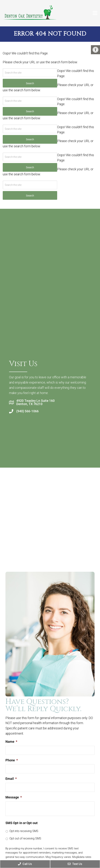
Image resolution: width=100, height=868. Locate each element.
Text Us (75, 864)
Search (30, 196)
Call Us (25, 864)
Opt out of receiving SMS (25, 838)
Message (14, 797)
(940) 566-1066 (27, 411)
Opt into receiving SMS (24, 831)
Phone (12, 760)
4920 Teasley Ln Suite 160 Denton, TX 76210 (35, 402)
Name (11, 742)
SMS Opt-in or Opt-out (22, 823)
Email (11, 779)
